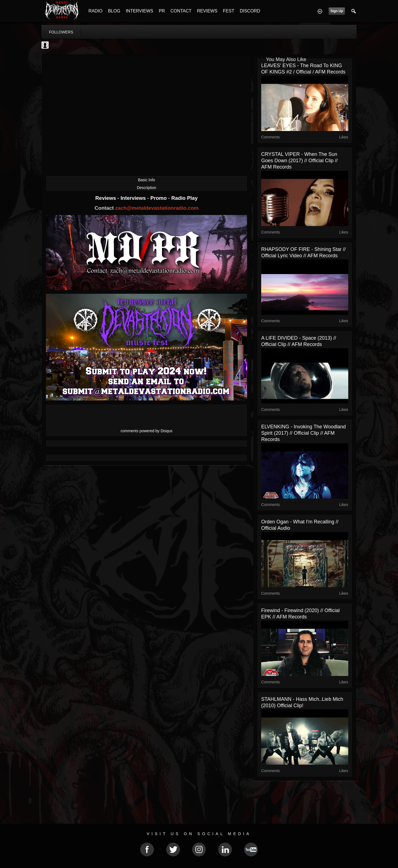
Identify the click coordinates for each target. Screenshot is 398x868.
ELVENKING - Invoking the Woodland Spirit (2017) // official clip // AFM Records (303, 433)
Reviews (106, 198)
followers (61, 32)
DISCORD (250, 11)
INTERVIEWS (139, 11)
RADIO (95, 11)
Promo (159, 198)
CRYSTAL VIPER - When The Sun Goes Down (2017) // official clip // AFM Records (299, 161)
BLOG (114, 11)
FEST (229, 11)
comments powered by (146, 431)
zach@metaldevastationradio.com (157, 208)
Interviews (134, 198)
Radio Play (184, 198)
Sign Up (337, 11)
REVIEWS (207, 11)
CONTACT (181, 11)
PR (162, 11)
